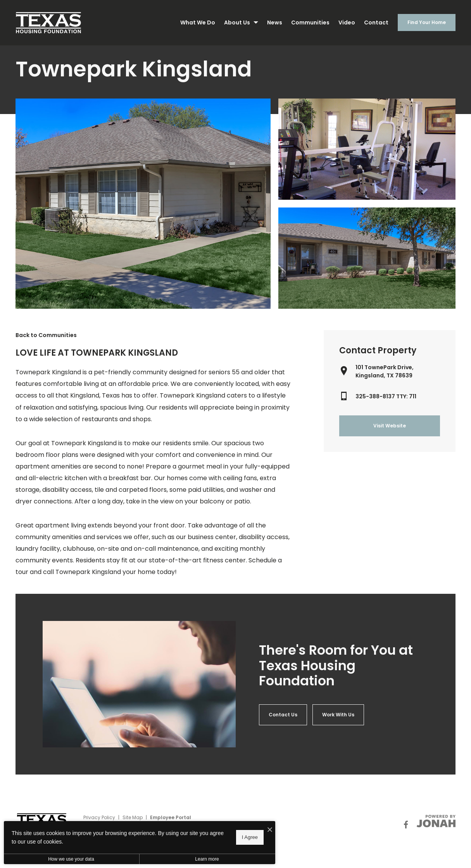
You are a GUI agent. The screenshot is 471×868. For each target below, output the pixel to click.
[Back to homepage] (48, 23)
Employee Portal (171, 817)
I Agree (250, 837)
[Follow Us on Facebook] (406, 825)
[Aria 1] (283, 715)
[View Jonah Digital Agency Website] (436, 821)
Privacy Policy (99, 817)
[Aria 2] (338, 715)
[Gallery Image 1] (367, 149)
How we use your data (71, 859)
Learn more (207, 859)
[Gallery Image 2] (367, 258)
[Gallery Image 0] (143, 204)
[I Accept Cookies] (270, 830)
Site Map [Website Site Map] (133, 817)
